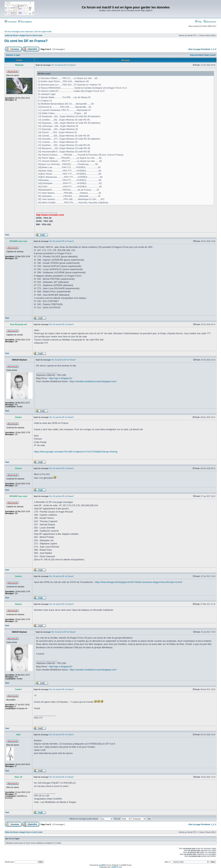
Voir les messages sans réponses (19, 32)
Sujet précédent (197, 55)
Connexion (11, 22)
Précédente (206, 49)
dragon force (25, 35)
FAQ (198, 22)
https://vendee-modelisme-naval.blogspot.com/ (93, 381)
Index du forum (12, 35)
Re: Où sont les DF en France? (64, 65)
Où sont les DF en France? (26, 41)
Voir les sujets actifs (43, 32)
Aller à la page (194, 49)
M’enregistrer (25, 22)
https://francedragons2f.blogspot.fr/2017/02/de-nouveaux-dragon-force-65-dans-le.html (138, 582)
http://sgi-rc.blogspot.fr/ (61, 378)
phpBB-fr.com (117, 867)
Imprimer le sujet (13, 55)
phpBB (102, 865)
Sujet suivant (210, 55)
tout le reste (38, 35)
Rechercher (210, 22)
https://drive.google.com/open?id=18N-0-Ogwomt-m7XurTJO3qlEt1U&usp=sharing (76, 452)
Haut (7, 235)
